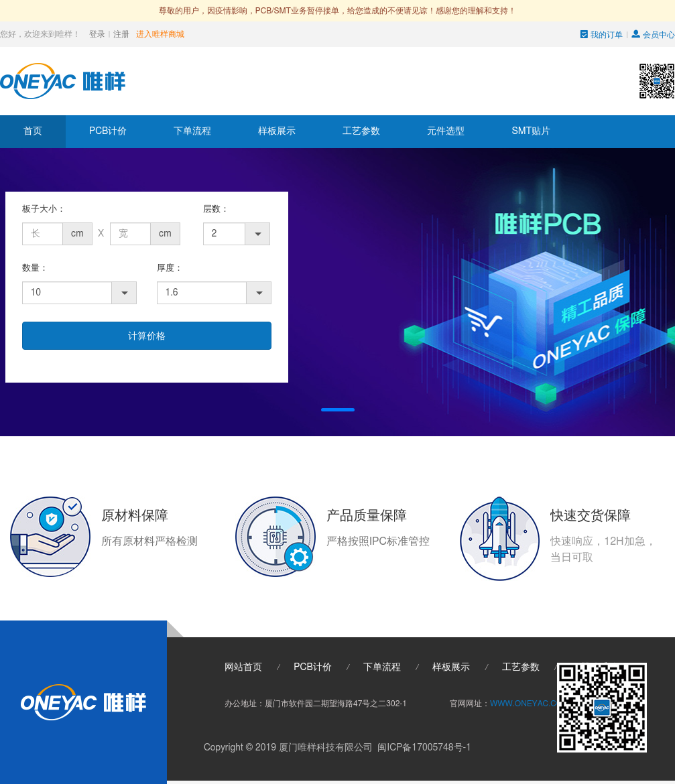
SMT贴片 (531, 131)
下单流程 (192, 131)
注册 (121, 34)
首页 (33, 131)
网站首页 (243, 667)
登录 (97, 34)
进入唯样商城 (160, 34)
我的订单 (602, 35)
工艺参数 (361, 131)
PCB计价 (108, 131)
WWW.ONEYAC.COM (530, 704)
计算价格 (147, 336)
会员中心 (653, 35)
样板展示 (277, 131)
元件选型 (446, 131)
